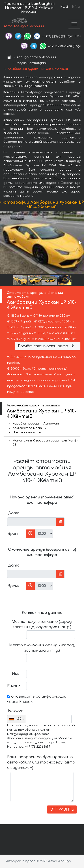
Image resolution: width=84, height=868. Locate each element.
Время (14, 534)
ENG (76, 7)
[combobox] (16, 719)
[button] (80, 243)
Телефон (15, 711)
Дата (14, 513)
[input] (32, 522)
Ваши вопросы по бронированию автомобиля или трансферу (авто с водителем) (41, 762)
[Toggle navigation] (74, 24)
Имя (16, 674)
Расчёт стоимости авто (47, 346)
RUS (64, 7)
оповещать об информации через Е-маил (37, 699)
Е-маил (14, 686)
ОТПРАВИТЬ (62, 809)
